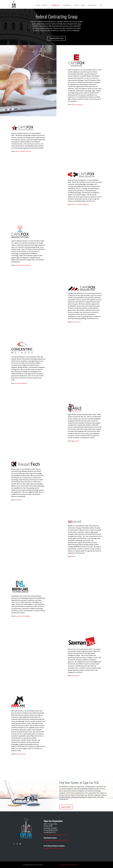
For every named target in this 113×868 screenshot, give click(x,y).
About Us (45, 5)
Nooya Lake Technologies (22, 616)
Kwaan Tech (18, 500)
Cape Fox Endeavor (77, 105)
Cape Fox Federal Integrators (80, 204)
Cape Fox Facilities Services (23, 151)
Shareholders (92, 5)
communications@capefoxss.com (55, 834)
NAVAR (73, 556)
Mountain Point (76, 322)
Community (67, 5)
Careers (76, 5)
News (83, 5)
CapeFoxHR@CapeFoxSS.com (53, 848)
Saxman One (75, 676)
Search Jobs (66, 807)
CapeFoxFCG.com (56, 38)
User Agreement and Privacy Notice (68, 865)
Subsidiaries (55, 5)
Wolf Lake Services (20, 754)
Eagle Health (75, 441)
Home (38, 5)
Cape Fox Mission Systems (23, 265)
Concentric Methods (21, 383)
